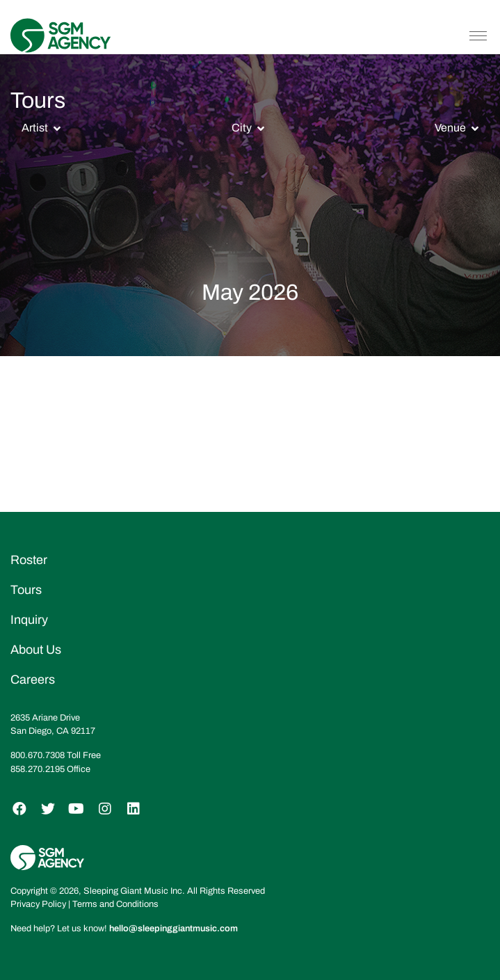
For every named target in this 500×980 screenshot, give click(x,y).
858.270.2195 (38, 769)
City (242, 128)
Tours (26, 590)
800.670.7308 (38, 755)
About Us (36, 650)
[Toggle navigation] (478, 35)
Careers (33, 680)
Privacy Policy (38, 904)
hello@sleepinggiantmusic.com (174, 929)
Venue (450, 128)
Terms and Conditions (115, 904)
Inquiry (29, 620)
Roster (29, 560)
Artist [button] (35, 128)
